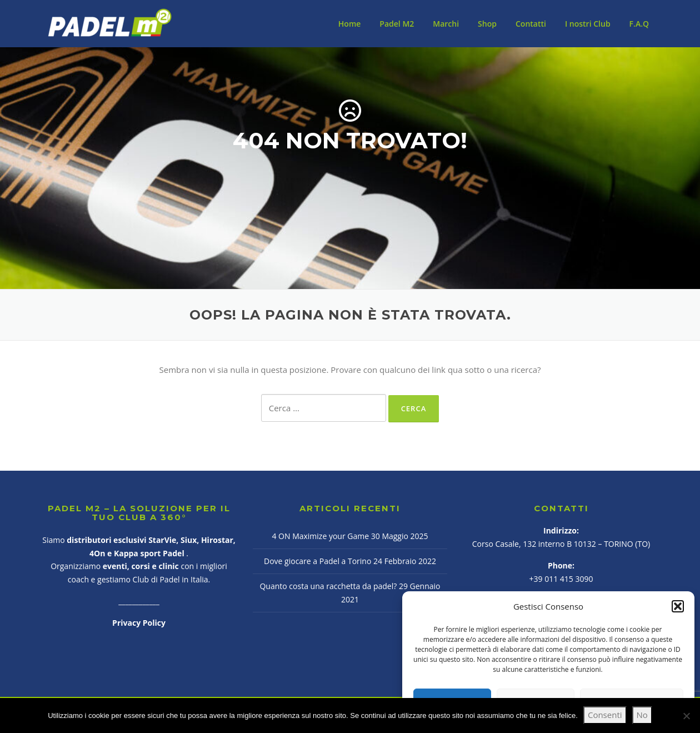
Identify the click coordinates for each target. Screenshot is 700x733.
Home (350, 24)
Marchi (446, 24)
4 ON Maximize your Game (320, 536)
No (642, 715)
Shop (487, 24)
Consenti (605, 715)
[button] (678, 606)
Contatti (531, 24)
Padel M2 (397, 24)
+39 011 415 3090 (561, 579)
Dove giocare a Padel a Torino (317, 561)
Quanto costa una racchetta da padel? (328, 586)
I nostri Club (588, 24)
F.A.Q (639, 24)
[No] (686, 716)
